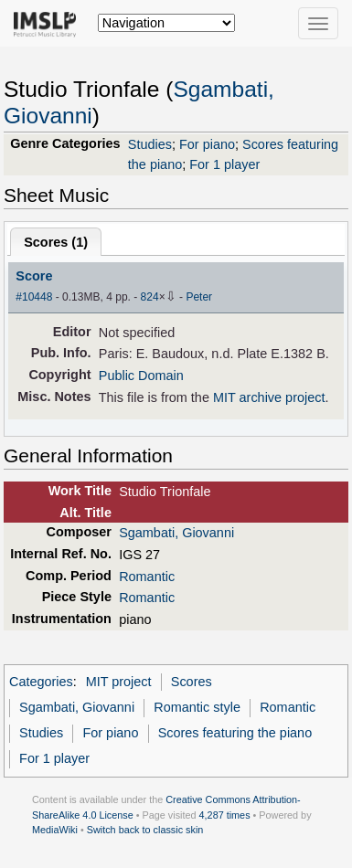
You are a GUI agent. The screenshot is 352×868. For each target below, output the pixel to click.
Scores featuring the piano (235, 733)
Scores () (56, 242)
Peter (199, 297)
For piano (207, 144)
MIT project (119, 682)
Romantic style (197, 707)
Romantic (147, 577)
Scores (192, 682)
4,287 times (225, 815)
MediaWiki (55, 830)
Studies (150, 144)
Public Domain (141, 376)
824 (150, 297)
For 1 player (224, 164)
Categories (41, 682)
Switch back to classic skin (145, 830)
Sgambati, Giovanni (176, 533)
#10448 (34, 297)
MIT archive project (269, 397)
